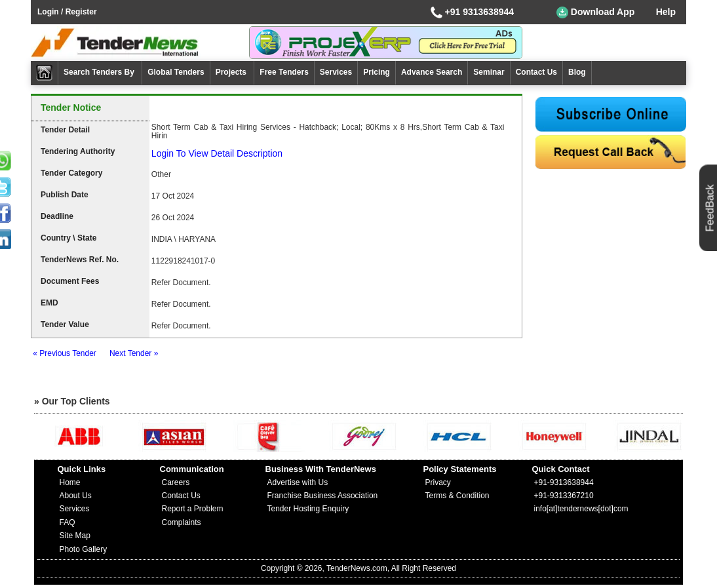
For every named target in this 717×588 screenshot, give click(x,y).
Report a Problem (193, 509)
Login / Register (67, 12)
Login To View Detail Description (217, 153)
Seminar (489, 72)
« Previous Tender (65, 353)
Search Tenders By (100, 72)
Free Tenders (284, 72)
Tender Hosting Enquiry (308, 509)
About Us (76, 496)
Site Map (75, 536)
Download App (595, 12)
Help (666, 12)
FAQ (68, 522)
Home (70, 482)
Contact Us (536, 72)
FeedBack (710, 208)
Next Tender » (134, 353)
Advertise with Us (298, 482)
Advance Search (432, 72)
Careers (176, 482)
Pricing (377, 72)
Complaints (182, 522)
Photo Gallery (84, 549)
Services (336, 72)
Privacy (438, 482)
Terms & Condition (457, 496)
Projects (232, 72)
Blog (577, 72)
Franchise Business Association (323, 496)
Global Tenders (176, 72)
